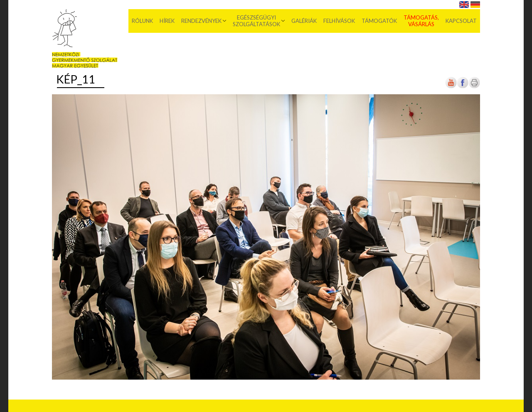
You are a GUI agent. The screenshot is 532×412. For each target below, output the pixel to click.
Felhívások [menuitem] (339, 21)
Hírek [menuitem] (167, 21)
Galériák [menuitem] (304, 21)
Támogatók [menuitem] (379, 21)
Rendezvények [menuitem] (201, 21)
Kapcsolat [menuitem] (461, 21)
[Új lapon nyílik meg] (463, 87)
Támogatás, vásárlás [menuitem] (421, 21)
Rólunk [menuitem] (142, 21)
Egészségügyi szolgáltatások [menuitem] (256, 21)
